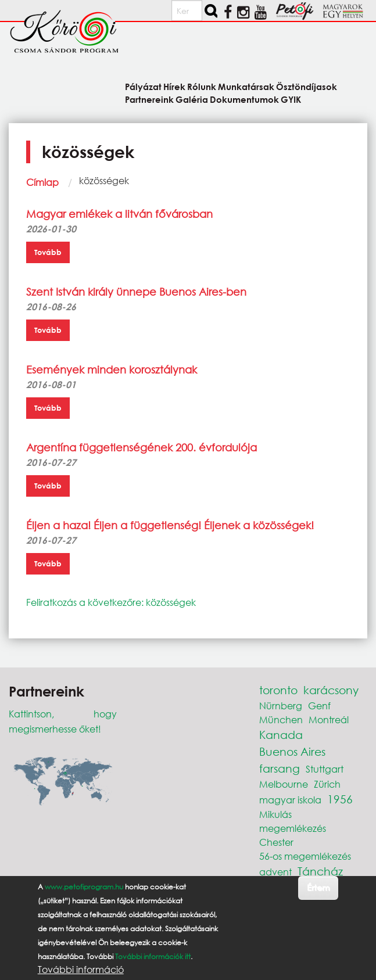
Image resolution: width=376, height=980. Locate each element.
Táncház (320, 871)
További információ (81, 970)
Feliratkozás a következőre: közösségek (111, 602)
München (281, 719)
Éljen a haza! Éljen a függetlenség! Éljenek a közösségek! (170, 525)
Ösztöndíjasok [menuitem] (307, 86)
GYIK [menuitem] (291, 99)
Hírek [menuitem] (174, 86)
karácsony (331, 690)
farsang (280, 768)
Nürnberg (281, 706)
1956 (340, 799)
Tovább (48, 252)
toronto (278, 690)
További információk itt (153, 956)
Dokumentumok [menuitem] (244, 99)
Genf (319, 706)
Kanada (281, 735)
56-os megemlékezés (305, 856)
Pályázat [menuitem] (143, 86)
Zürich (327, 784)
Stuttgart (325, 769)
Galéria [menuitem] (192, 99)
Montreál (329, 719)
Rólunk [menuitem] (202, 86)
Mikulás (275, 814)
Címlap (42, 182)
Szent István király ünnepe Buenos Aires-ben (136, 292)
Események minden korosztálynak (112, 369)
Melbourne (284, 784)
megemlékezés (293, 828)
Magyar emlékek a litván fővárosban (119, 214)
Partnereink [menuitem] (149, 99)
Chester (276, 842)
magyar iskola (290, 800)
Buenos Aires (292, 751)
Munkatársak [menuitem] (246, 86)
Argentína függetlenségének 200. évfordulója (142, 447)
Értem (318, 887)
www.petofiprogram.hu (84, 887)
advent (275, 872)
